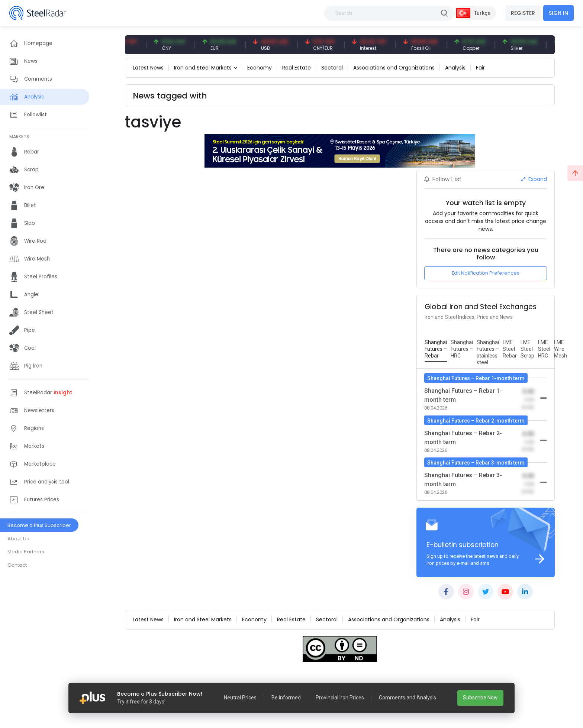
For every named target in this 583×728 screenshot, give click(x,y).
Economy (260, 68)
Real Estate (297, 68)
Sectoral (332, 68)
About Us (18, 539)
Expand (534, 179)
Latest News (148, 68)
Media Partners (26, 552)
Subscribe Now (480, 698)
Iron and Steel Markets (203, 68)
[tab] (436, 349)
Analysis (455, 68)
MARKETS (19, 137)
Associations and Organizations (394, 68)
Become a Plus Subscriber (39, 525)
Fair (480, 68)
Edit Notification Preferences (486, 273)
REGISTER (523, 13)
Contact (17, 565)
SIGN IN (558, 13)
